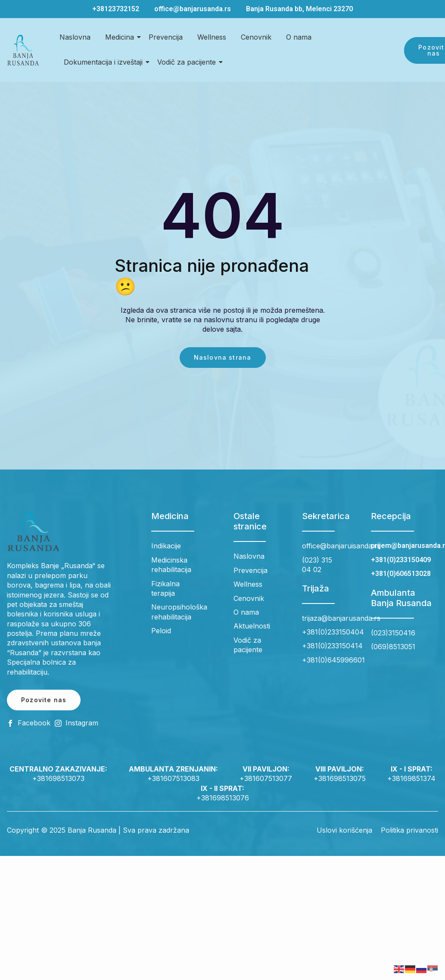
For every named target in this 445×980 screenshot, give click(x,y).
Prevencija (166, 37)
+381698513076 (223, 798)
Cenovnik (256, 37)
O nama (299, 37)
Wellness (212, 37)
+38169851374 (411, 778)
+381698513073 (58, 778)
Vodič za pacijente (188, 62)
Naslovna (75, 37)
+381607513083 (173, 778)
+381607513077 (266, 778)
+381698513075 (340, 778)
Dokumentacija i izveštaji (105, 62)
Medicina (121, 37)
